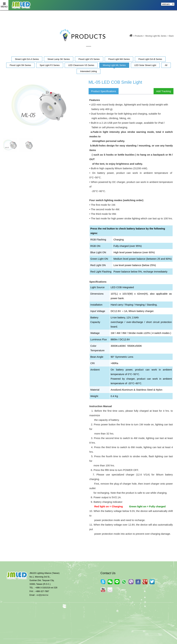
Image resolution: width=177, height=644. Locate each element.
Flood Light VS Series (89, 59)
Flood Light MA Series (119, 59)
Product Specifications (104, 91)
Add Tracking (164, 91)
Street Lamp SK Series (59, 59)
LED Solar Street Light (145, 65)
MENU (4, 4)
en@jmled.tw (42, 595)
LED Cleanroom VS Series (81, 65)
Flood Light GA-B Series (150, 59)
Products (139, 36)
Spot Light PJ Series (50, 65)
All (166, 65)
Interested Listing (88, 71)
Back (171, 36)
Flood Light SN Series (20, 65)
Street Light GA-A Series (27, 59)
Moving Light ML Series (156, 36)
